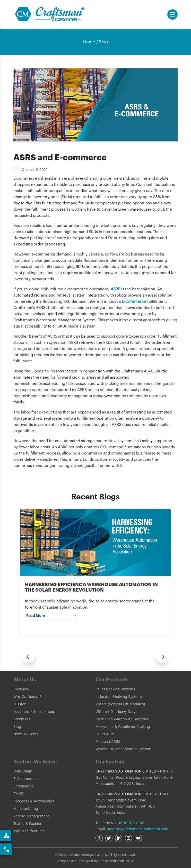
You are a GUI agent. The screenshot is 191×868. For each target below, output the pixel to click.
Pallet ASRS (105, 734)
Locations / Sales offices (34, 712)
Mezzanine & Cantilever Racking (123, 727)
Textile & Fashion (28, 824)
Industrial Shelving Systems (119, 697)
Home (89, 42)
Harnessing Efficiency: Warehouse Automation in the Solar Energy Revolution (91, 587)
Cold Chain (23, 771)
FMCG (19, 794)
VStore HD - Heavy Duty (115, 712)
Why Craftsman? (27, 697)
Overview (21, 689)
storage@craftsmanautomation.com (138, 829)
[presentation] (28, 656)
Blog (103, 42)
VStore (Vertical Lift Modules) (120, 704)
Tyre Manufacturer (29, 831)
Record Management (31, 816)
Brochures (22, 719)
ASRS (116, 289)
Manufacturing (26, 809)
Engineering (24, 786)
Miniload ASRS (108, 742)
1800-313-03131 (132, 823)
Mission (20, 704)
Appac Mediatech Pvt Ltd (116, 861)
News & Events (26, 734)
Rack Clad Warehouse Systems (122, 719)
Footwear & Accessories (34, 801)
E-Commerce (134, 302)
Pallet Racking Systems (115, 689)
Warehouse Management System (123, 749)
